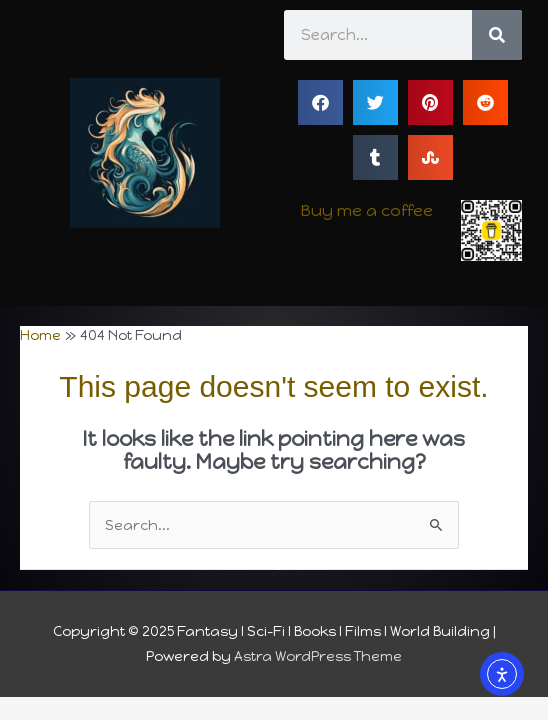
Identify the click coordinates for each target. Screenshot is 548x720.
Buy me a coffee (367, 210)
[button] (320, 102)
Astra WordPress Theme (318, 656)
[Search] (497, 35)
